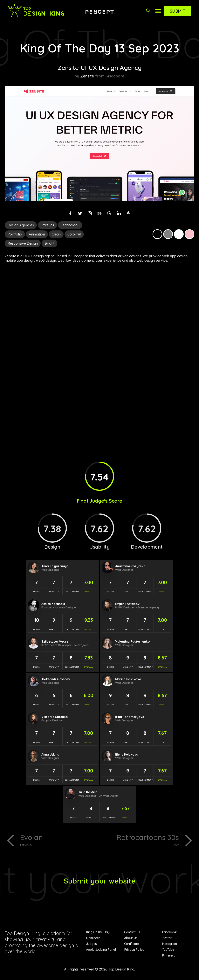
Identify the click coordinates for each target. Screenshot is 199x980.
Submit (178, 11)
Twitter (167, 939)
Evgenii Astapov (127, 604)
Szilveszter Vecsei (55, 641)
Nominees (93, 939)
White (179, 234)
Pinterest (168, 956)
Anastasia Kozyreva (130, 566)
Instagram (169, 944)
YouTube (168, 950)
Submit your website (100, 881)
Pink (189, 234)
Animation (37, 234)
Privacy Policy (134, 950)
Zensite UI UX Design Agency (99, 67)
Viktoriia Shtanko (55, 717)
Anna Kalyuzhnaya (55, 566)
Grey (168, 234)
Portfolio (15, 234)
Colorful (74, 234)
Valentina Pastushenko (133, 641)
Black (157, 234)
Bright (49, 243)
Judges (91, 944)
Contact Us (132, 933)
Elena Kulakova (127, 754)
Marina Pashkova (128, 679)
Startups (47, 225)
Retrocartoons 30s (141, 840)
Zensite (87, 76)
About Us (131, 939)
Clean (56, 234)
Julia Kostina (88, 792)
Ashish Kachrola (53, 604)
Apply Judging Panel (101, 950)
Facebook (169, 933)
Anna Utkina (50, 754)
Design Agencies (21, 225)
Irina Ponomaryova (130, 717)
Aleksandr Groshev (56, 679)
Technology (70, 225)
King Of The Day (98, 933)
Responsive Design (23, 243)
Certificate (132, 944)
